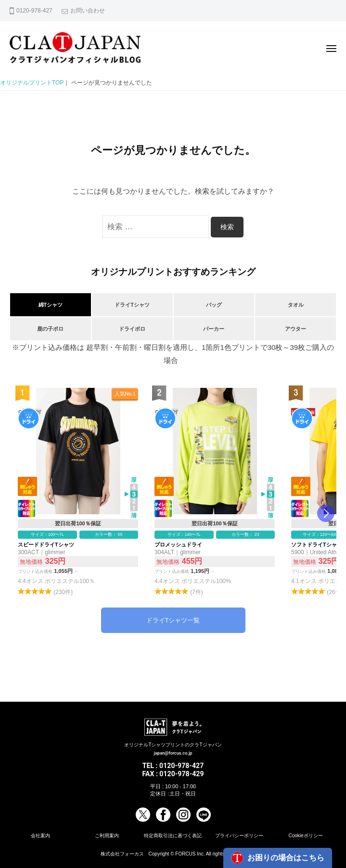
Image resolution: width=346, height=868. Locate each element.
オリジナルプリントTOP (32, 83)
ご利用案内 (107, 836)
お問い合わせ (88, 11)
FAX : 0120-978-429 (173, 774)
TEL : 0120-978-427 (173, 766)
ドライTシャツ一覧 (173, 620)
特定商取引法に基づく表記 (173, 836)
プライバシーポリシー (239, 836)
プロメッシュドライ (215, 492)
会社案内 (40, 836)
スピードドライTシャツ (78, 492)
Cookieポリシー (305, 836)
